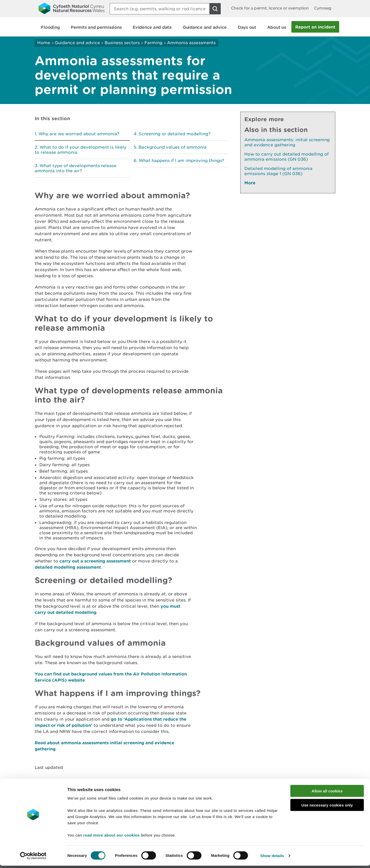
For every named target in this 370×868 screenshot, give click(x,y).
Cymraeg (323, 8)
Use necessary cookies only (327, 807)
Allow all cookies (327, 793)
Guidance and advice (77, 43)
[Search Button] (215, 9)
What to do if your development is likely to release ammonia (81, 150)
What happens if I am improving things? (181, 160)
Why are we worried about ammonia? (79, 134)
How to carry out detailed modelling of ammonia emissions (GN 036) (286, 157)
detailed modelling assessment (68, 567)
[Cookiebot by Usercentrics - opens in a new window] (33, 858)
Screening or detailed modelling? (175, 134)
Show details (272, 858)
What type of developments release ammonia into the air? (76, 168)
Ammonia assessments (191, 43)
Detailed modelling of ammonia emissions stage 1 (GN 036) (278, 171)
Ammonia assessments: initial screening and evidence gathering (287, 142)
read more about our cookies (111, 837)
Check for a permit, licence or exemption (270, 8)
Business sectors (122, 43)
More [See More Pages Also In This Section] (250, 183)
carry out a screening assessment (95, 561)
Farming (153, 43)
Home (44, 43)
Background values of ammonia (173, 147)
